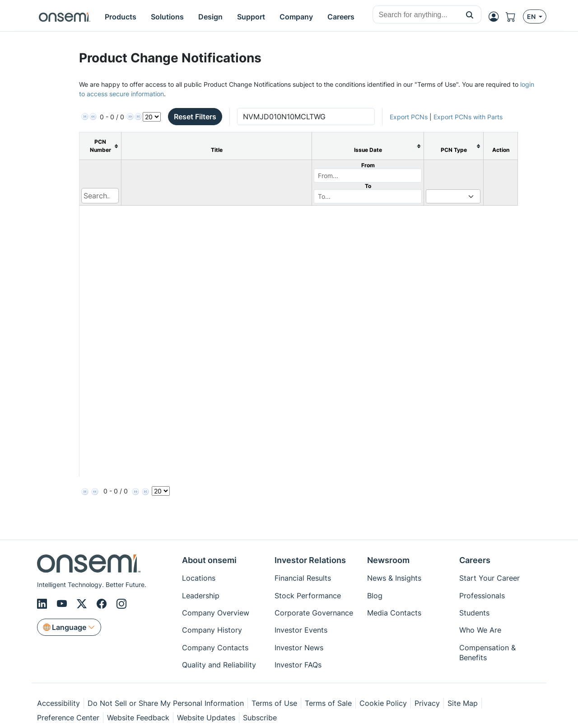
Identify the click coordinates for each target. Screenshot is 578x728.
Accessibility (58, 703)
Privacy (427, 703)
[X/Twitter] (83, 604)
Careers (475, 560)
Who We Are (480, 630)
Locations (199, 578)
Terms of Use (274, 703)
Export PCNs (409, 117)
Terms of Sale (328, 703)
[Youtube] (63, 604)
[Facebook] (103, 604)
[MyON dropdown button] (496, 17)
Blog (375, 596)
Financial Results (303, 578)
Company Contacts (215, 648)
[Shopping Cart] (514, 17)
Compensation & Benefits (487, 653)
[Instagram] (121, 604)
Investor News (299, 648)
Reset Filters (195, 117)
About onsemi (209, 560)
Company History (212, 630)
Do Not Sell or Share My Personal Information (166, 703)
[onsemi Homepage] (65, 17)
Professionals (482, 596)
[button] (470, 14)
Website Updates (206, 718)
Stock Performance (308, 596)
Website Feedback (138, 718)
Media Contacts (394, 613)
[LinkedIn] (43, 604)
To (368, 186)
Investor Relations (310, 560)
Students (474, 613)
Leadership (201, 596)
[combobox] (416, 15)
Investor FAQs (298, 665)
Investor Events (301, 630)
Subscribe (260, 718)
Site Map (463, 703)
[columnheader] (100, 146)
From (368, 165)
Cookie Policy (383, 703)
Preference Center (68, 718)
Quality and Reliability (219, 665)
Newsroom (388, 560)
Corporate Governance (314, 613)
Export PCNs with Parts (468, 117)
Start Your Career (489, 578)
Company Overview (216, 613)
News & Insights (394, 578)
